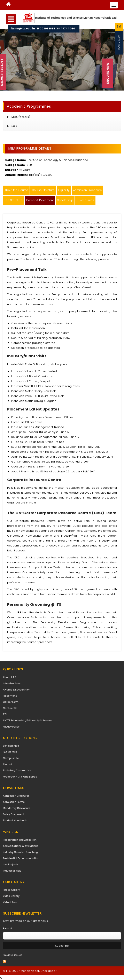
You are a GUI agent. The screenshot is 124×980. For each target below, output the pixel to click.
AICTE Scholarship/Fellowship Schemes (28, 720)
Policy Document (14, 814)
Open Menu (11, 19)
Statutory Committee (17, 770)
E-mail (8, 928)
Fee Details (10, 752)
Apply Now (119, 43)
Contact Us (10, 708)
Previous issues (13, 955)
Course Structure (43, 190)
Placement (10, 696)
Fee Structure (13, 200)
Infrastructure (12, 683)
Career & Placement (40, 200)
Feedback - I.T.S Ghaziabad (20, 777)
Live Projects (11, 864)
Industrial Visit (12, 871)
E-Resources (85, 200)
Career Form (11, 702)
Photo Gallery (11, 890)
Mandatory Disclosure (17, 808)
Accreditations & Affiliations (21, 846)
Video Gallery (11, 896)
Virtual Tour (10, 902)
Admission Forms (14, 802)
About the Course (16, 190)
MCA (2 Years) (21, 117)
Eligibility (64, 190)
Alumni (7, 764)
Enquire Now (108, 73)
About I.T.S (10, 677)
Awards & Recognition (17, 690)
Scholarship (65, 200)
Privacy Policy (11, 727)
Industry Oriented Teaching (20, 852)
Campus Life (11, 758)
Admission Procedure (87, 190)
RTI (5, 714)
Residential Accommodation (21, 858)
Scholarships (11, 746)
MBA (14, 126)
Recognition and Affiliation (20, 840)
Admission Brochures (16, 796)
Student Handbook (15, 820)
